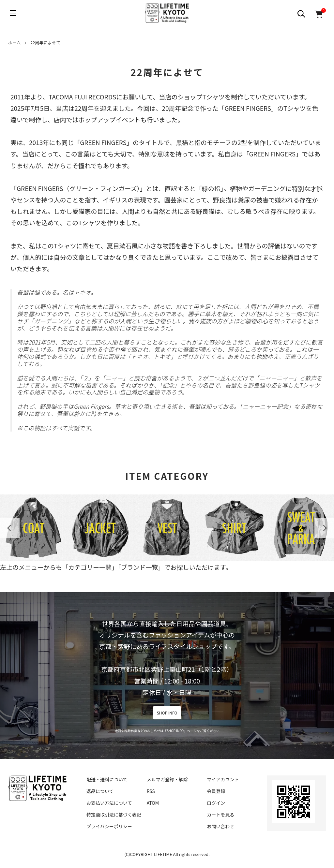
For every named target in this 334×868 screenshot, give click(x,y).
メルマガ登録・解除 (167, 779)
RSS (151, 791)
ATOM (153, 803)
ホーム (15, 43)
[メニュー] (13, 13)
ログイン (216, 803)
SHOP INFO (167, 713)
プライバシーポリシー (109, 826)
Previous (10, 528)
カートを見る (220, 815)
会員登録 (216, 791)
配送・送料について (107, 779)
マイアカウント (223, 779)
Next (324, 528)
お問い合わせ (220, 826)
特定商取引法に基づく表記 (114, 815)
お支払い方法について (109, 803)
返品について (100, 791)
